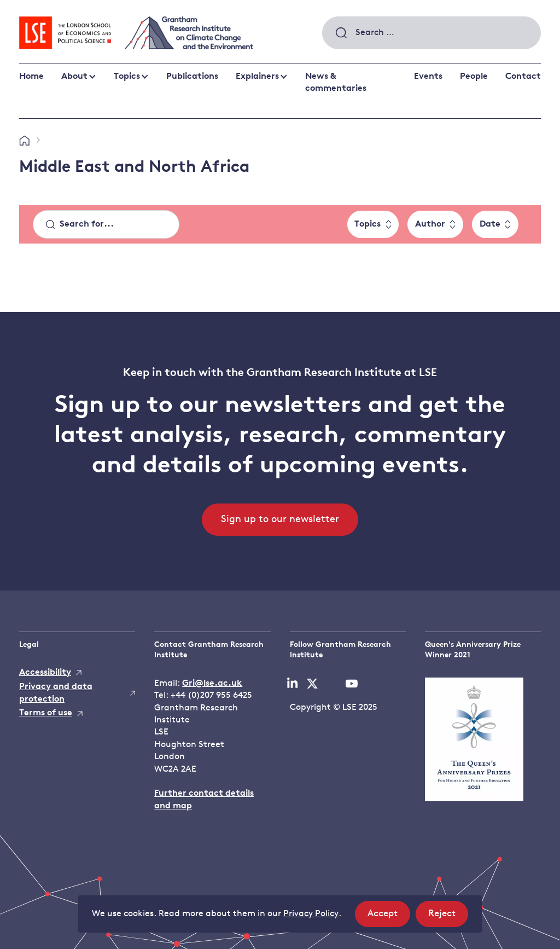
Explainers (257, 77)
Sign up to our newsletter (280, 520)
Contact (523, 77)
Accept (389, 917)
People (474, 77)
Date (490, 224)
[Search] (106, 224)
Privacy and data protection (56, 693)
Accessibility (45, 673)
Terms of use (46, 713)
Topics (127, 77)
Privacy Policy (311, 914)
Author (430, 224)
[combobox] (431, 33)
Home (31, 77)
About (74, 77)
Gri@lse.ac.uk (212, 684)
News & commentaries (336, 83)
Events (428, 77)
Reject (448, 917)
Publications (192, 77)
